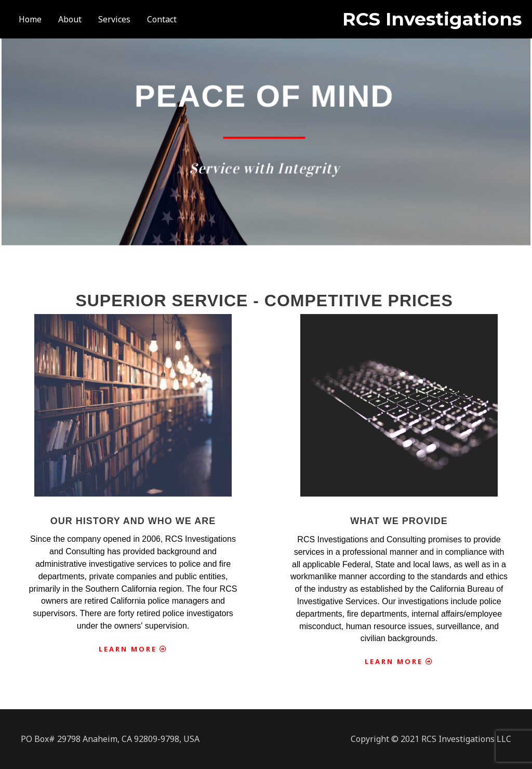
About (70, 19)
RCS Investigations (432, 19)
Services (114, 19)
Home (30, 19)
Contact (162, 19)
